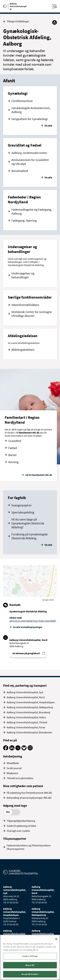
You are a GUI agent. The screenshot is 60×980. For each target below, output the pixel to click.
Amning (13, 462)
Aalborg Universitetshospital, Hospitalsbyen (31, 702)
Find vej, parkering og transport (25, 685)
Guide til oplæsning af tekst (21, 826)
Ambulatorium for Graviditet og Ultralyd (30, 162)
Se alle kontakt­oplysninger (28, 627)
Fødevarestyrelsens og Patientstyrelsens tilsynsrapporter (29, 847)
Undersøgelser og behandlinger (23, 275)
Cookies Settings (30, 956)
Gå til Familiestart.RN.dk (39, 475)
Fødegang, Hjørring (24, 220)
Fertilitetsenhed (22, 101)
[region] (30, 957)
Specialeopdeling (23, 512)
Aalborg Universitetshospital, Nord (26, 697)
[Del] (55, 22)
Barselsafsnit (20, 171)
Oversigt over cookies (18, 831)
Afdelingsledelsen (23, 350)
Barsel (12, 455)
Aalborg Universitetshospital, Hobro (26, 717)
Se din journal (14, 768)
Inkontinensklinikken (25, 305)
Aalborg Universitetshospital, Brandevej (28, 712)
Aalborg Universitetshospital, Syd (25, 692)
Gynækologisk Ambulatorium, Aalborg (31, 110)
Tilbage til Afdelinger (16, 21)
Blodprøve (12, 773)
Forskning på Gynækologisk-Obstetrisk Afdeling (30, 536)
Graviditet (15, 441)
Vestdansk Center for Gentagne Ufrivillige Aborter (32, 314)
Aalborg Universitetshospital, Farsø (26, 727)
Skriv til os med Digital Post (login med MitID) (33, 621)
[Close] (56, 939)
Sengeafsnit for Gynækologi (30, 119)
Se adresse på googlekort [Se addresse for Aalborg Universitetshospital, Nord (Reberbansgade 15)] (26, 653)
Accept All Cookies (30, 974)
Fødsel (13, 448)
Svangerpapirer (22, 505)
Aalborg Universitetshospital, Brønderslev (29, 732)
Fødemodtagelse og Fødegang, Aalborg (32, 211)
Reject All (30, 965)
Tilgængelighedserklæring (21, 821)
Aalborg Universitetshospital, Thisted (27, 722)
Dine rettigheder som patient (23, 786)
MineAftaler (13, 763)
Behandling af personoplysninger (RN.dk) (29, 798)
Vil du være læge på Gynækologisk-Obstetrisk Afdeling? (28, 523)
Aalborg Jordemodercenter (29, 153)
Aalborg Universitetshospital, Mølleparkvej (30, 707)
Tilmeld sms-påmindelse (20, 778)
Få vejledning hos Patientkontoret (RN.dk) (29, 793)
